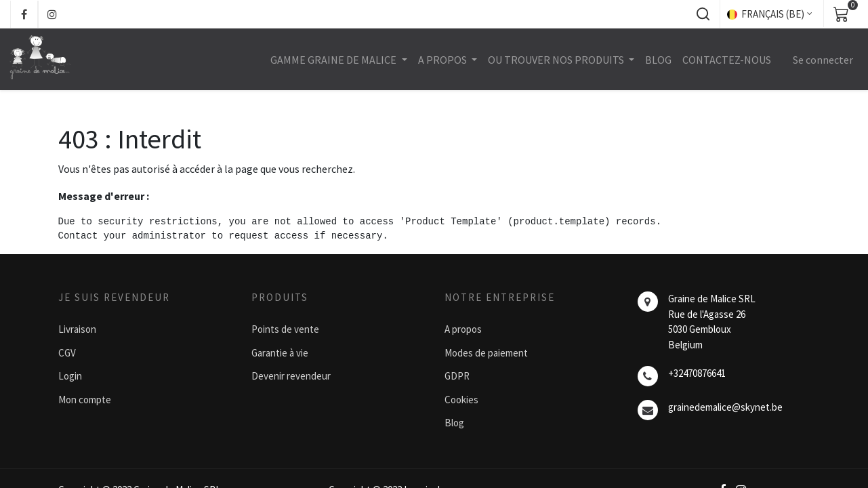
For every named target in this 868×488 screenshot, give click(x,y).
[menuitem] (658, 60)
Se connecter (822, 60)
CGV (67, 353)
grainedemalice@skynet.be (725, 407)
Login (70, 376)
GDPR (457, 376)
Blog (454, 423)
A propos (463, 329)
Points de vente (285, 329)
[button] (703, 14)
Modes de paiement (486, 353)
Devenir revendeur (291, 376)
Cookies (461, 400)
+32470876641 (697, 373)
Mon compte (85, 400)
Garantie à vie (280, 353)
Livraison (77, 329)
